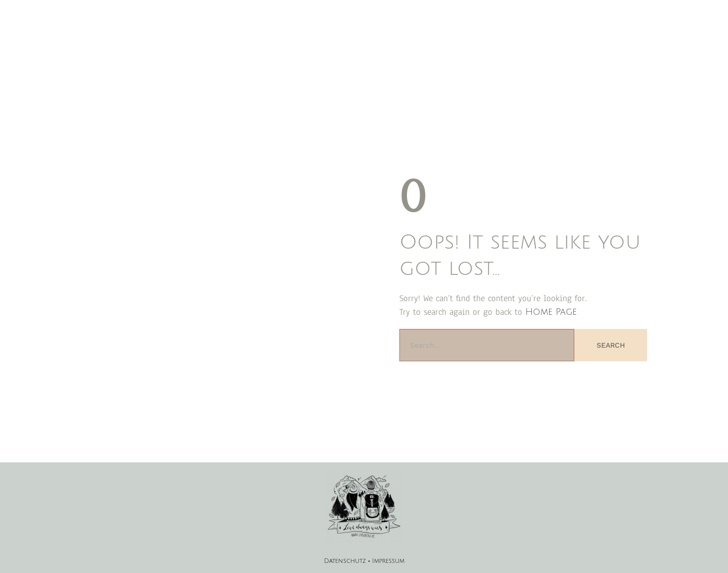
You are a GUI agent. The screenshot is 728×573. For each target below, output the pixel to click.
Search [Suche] (611, 345)
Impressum (388, 561)
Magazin (360, 36)
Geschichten (406, 36)
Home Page (551, 312)
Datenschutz (345, 561)
